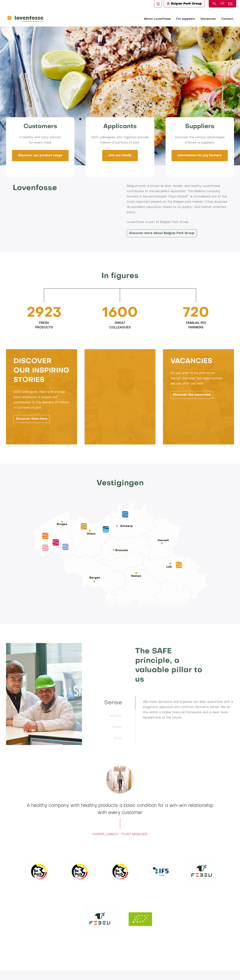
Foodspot (158, 4)
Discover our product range (40, 156)
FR (222, 4)
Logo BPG (184, 4)
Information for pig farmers (200, 156)
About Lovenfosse (157, 19)
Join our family (120, 156)
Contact (227, 19)
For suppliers (186, 19)
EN (230, 4)
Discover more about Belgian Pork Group (162, 233)
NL (214, 4)
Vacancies (208, 19)
